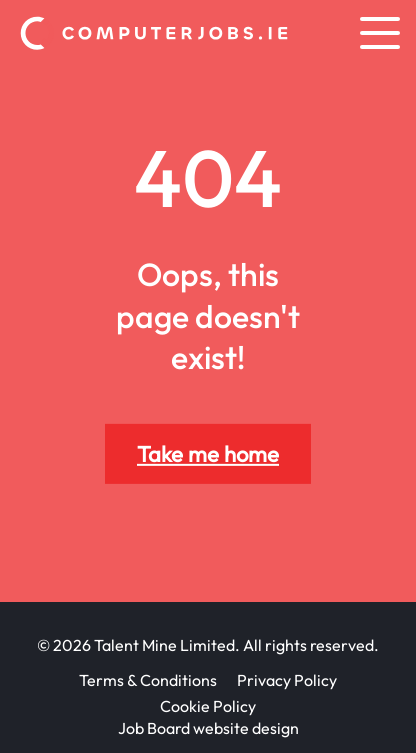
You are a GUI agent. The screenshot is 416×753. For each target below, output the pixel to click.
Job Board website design (208, 728)
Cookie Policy (208, 706)
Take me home (208, 454)
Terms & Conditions (148, 680)
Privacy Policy (287, 680)
